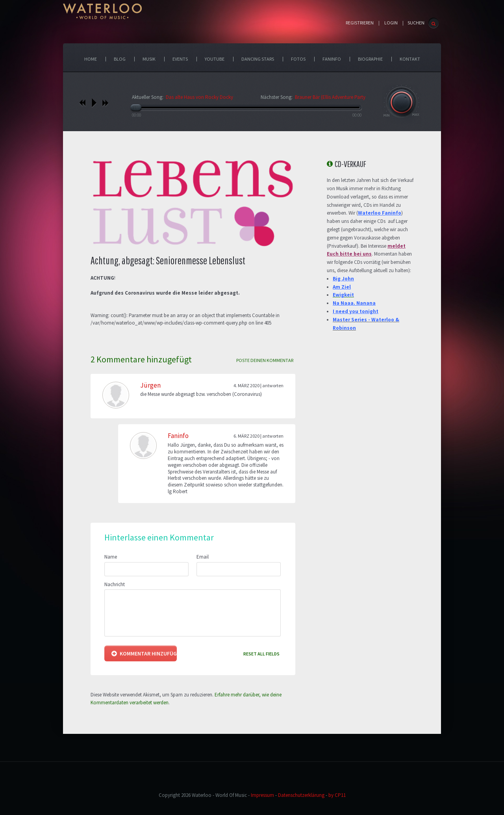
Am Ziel (342, 287)
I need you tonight (356, 311)
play (94, 103)
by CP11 (337, 795)
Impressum (262, 795)
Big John (343, 279)
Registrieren (360, 23)
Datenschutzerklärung (301, 795)
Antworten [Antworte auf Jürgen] (273, 385)
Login (391, 23)
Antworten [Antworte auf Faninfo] (273, 436)
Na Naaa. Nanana (354, 303)
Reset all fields (261, 654)
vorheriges (82, 103)
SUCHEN (416, 23)
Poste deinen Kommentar (265, 360)
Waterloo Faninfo (380, 213)
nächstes (105, 103)
